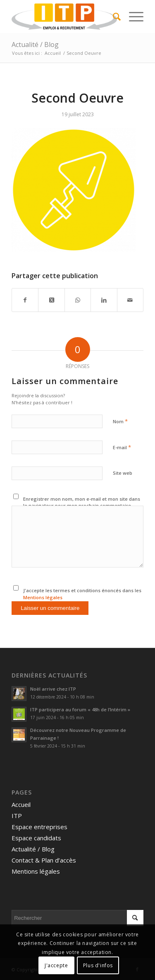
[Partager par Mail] (130, 300)
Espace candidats (36, 838)
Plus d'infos (98, 965)
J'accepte (56, 965)
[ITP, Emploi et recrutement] (64, 16)
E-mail (122, 447)
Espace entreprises (39, 827)
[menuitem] (113, 16)
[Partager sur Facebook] (25, 300)
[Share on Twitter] (51, 300)
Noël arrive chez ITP (53, 689)
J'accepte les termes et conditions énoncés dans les (82, 594)
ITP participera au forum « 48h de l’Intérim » (80, 709)
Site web (123, 473)
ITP (17, 816)
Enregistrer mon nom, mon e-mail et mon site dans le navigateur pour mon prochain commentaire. (82, 502)
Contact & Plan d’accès (44, 860)
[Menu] (132, 16)
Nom (120, 421)
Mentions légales (43, 597)
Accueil (21, 804)
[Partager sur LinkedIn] (104, 300)
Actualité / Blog (35, 45)
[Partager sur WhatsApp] (78, 300)
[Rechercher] (113, 16)
